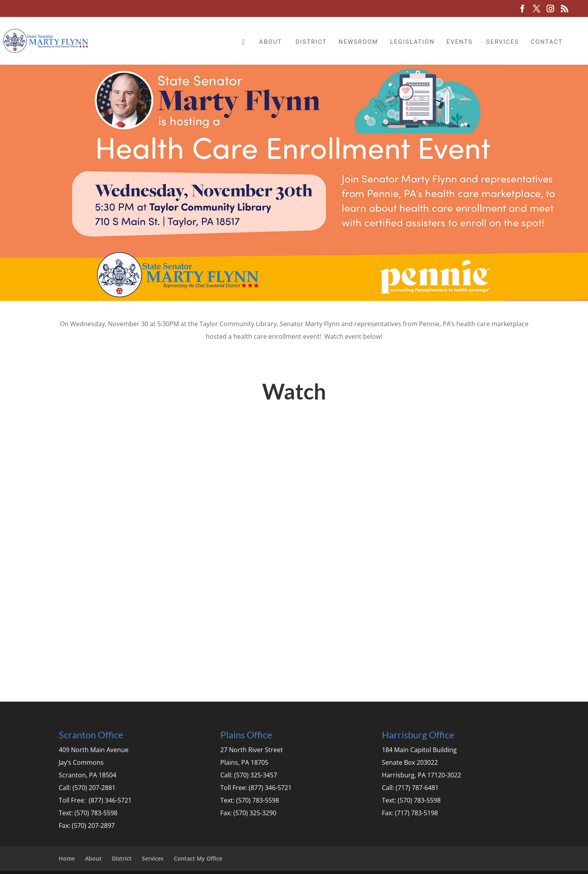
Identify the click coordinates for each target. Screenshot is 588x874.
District (311, 42)
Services (502, 42)
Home (67, 858)
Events (460, 42)
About (271, 42)
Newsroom (358, 42)
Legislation (412, 42)
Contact (547, 42)
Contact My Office (198, 858)
